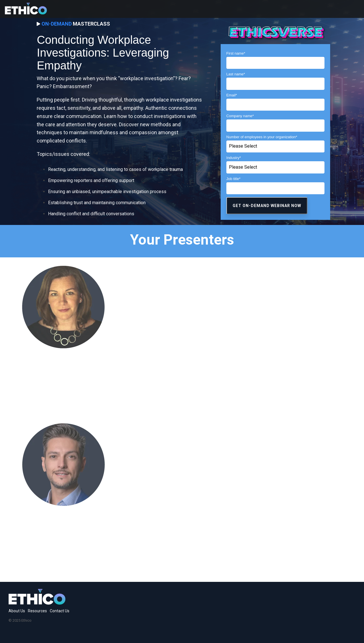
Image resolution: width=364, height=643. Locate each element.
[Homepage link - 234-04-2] (37, 602)
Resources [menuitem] (37, 611)
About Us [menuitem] (17, 611)
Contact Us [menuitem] (60, 611)
